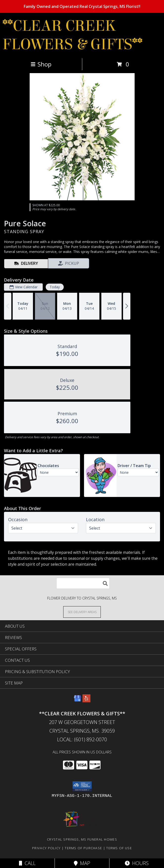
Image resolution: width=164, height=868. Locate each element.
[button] (82, 786)
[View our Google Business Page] (78, 701)
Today (55, 287)
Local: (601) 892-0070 (82, 739)
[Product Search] (83, 583)
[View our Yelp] (86, 701)
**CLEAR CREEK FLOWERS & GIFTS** (72, 35)
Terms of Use (119, 848)
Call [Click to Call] (27, 863)
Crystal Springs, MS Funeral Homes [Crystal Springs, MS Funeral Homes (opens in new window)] (82, 839)
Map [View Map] (82, 863)
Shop (41, 64)
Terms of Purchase (83, 848)
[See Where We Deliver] (82, 612)
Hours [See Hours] (137, 863)
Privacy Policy (46, 848)
